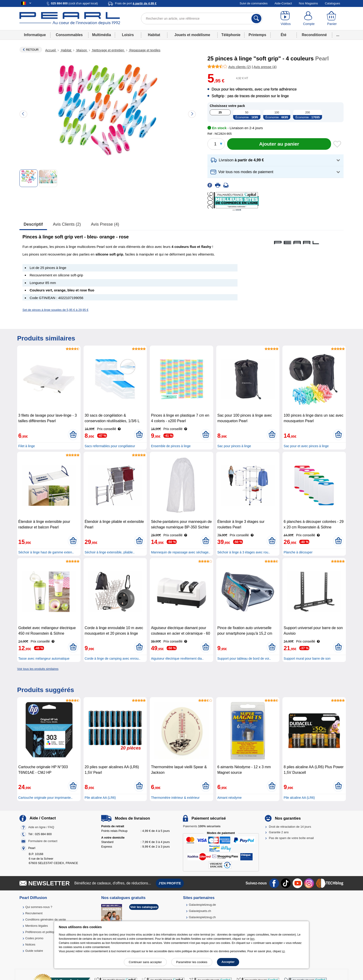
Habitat (154, 35)
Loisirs (128, 35)
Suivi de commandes (254, 3)
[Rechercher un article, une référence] (202, 19)
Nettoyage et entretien (108, 50)
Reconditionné (314, 35)
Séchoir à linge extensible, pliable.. (110, 552)
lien (252, 939)
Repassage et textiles (144, 50)
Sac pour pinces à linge (234, 446)
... (338, 35)
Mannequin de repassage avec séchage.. (181, 552)
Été (284, 35)
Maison (82, 50)
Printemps (257, 35)
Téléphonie (231, 35)
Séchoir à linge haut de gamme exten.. (46, 552)
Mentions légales (37, 926)
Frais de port (136, 3)
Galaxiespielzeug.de (202, 905)
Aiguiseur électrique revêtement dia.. (177, 659)
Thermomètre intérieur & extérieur (175, 798)
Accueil (51, 50)
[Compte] (309, 19)
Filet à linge (27, 446)
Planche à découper (298, 552)
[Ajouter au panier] (279, 144)
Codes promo (34, 938)
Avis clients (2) (67, 224)
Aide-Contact (283, 3)
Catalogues (332, 3)
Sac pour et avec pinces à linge (306, 446)
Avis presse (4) (105, 224)
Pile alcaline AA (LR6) (100, 798)
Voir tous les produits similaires (38, 669)
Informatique (35, 35)
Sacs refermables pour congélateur (110, 446)
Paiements (202, 826)
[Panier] (332, 19)
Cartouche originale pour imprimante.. (45, 798)
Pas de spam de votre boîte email (291, 838)
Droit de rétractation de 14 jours (290, 827)
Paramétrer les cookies (192, 962)
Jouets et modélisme (192, 35)
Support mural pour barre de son (307, 659)
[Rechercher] (256, 19)
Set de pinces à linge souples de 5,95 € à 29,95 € (55, 310)
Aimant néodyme (230, 798)
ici (283, 951)
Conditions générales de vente (46, 919)
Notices (30, 944)
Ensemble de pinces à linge (171, 446)
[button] (275, 160)
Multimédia (102, 35)
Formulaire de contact (43, 841)
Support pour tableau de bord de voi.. (244, 659)
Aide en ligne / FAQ (41, 827)
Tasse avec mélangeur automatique (44, 659)
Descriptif (33, 224)
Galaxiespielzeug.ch (202, 917)
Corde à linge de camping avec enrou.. (113, 659)
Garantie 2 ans (279, 832)
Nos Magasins (308, 3)
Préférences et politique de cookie (48, 932)
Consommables (69, 35)
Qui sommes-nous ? (39, 907)
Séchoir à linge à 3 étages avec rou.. (244, 552)
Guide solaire (34, 951)
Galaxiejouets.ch (200, 911)
